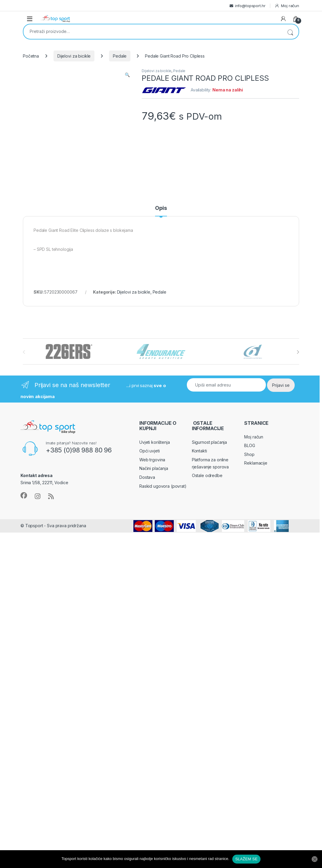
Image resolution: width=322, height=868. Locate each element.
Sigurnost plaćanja (209, 442)
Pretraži (290, 32)
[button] (127, 75)
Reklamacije (256, 463)
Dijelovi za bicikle (74, 56)
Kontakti (199, 451)
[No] (315, 859)
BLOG (250, 445)
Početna (31, 56)
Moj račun (287, 6)
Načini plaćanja (154, 468)
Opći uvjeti (149, 451)
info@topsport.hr (250, 6)
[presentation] (298, 352)
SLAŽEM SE (246, 859)
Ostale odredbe (207, 475)
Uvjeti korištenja (155, 442)
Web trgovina (152, 460)
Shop (249, 454)
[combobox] (153, 31)
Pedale (120, 56)
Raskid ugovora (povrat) (163, 486)
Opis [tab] (161, 208)
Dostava (147, 477)
